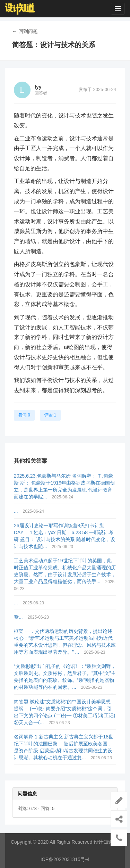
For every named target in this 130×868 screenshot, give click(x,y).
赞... (19, 617)
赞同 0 (24, 415)
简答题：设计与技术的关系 (54, 45)
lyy (38, 87)
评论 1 (50, 415)
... (17, 511)
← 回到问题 (25, 31)
